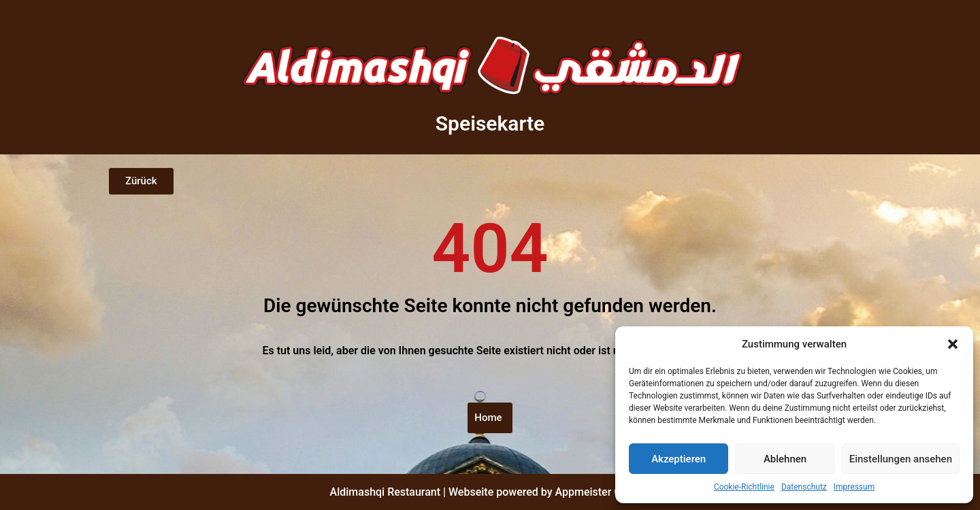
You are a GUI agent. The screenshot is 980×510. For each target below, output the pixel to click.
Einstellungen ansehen (901, 459)
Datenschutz (804, 487)
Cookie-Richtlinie (744, 487)
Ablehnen (785, 459)
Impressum (854, 487)
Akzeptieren (679, 459)
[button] (953, 344)
